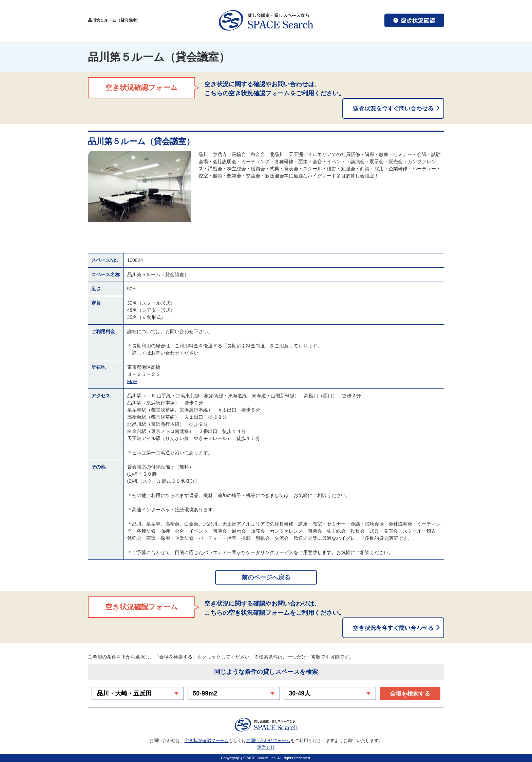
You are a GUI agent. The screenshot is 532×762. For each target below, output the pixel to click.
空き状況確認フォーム (207, 740)
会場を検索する (410, 694)
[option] (140, 187)
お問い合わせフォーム (268, 740)
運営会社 (266, 747)
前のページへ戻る (266, 577)
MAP (132, 381)
